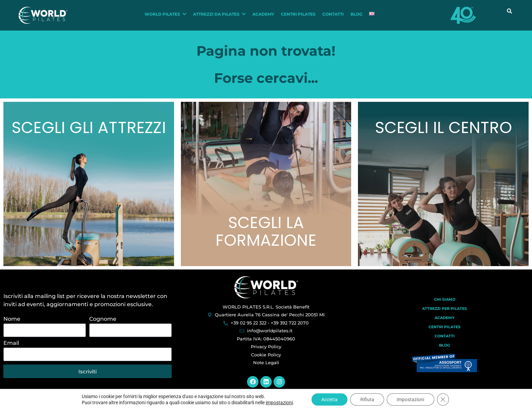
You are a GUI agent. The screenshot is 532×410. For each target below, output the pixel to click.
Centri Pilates (444, 332)
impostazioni (278, 403)
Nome (12, 325)
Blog (444, 351)
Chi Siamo (445, 305)
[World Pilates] (266, 293)
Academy (444, 323)
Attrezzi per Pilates (444, 314)
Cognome (103, 325)
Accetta (329, 399)
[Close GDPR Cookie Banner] (444, 399)
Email (11, 349)
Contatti (445, 341)
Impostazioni (411, 399)
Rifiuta (367, 399)
